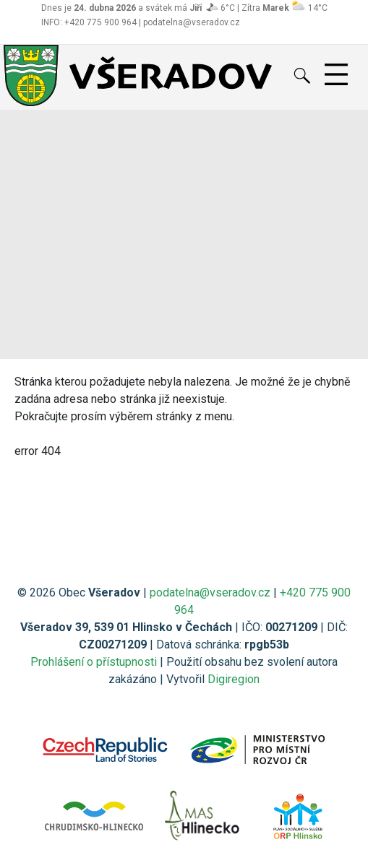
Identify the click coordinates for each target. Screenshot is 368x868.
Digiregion (234, 679)
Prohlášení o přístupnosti (94, 662)
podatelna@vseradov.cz (210, 593)
